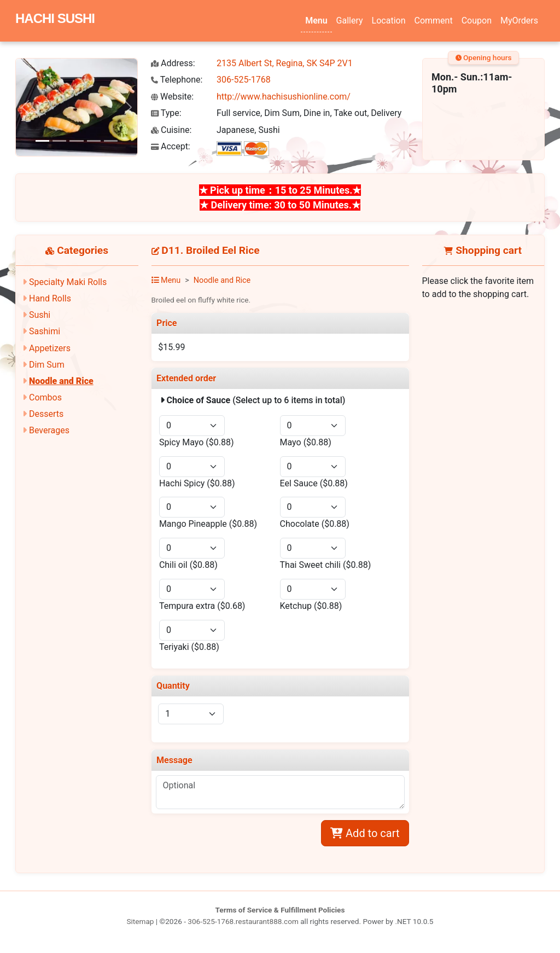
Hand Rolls (50, 298)
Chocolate (315, 524)
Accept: (171, 146)
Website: (172, 97)
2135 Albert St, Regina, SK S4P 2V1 (285, 63)
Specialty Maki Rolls (68, 282)
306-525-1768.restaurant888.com (243, 921)
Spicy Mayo (197, 442)
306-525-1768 (244, 80)
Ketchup (311, 606)
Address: (173, 63)
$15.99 (171, 347)
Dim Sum (47, 365)
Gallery (350, 21)
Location (389, 21)
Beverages (49, 430)
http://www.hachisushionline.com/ (284, 97)
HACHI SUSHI (55, 18)
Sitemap (140, 921)
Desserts (46, 414)
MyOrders (519, 21)
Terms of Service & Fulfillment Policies (280, 910)
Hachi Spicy (197, 483)
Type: (166, 113)
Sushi (40, 315)
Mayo (306, 442)
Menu (316, 21)
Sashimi (45, 331)
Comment (434, 21)
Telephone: (177, 80)
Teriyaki (189, 647)
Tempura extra (202, 606)
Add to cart (365, 833)
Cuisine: (171, 130)
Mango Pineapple (208, 524)
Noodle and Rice (61, 381)
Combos (45, 397)
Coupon (477, 21)
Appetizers (50, 348)
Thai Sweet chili (326, 565)
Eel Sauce (314, 483)
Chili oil (188, 565)
